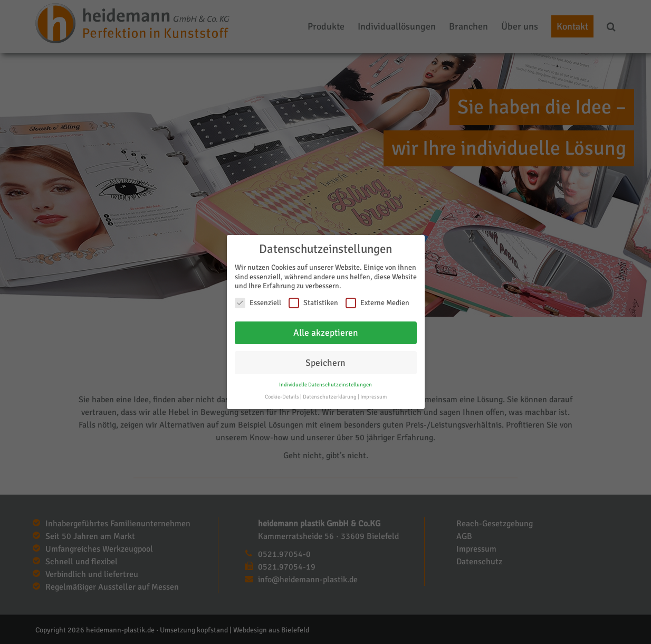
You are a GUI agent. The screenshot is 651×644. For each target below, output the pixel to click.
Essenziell (258, 303)
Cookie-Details (282, 397)
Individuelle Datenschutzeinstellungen (325, 385)
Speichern (325, 362)
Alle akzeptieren (326, 332)
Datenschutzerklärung (330, 397)
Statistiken (313, 303)
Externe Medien (377, 303)
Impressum (374, 397)
